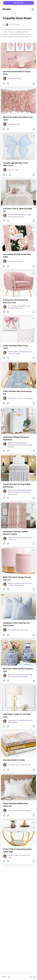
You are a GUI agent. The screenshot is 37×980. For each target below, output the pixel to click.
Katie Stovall (13, 25)
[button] (18, 112)
